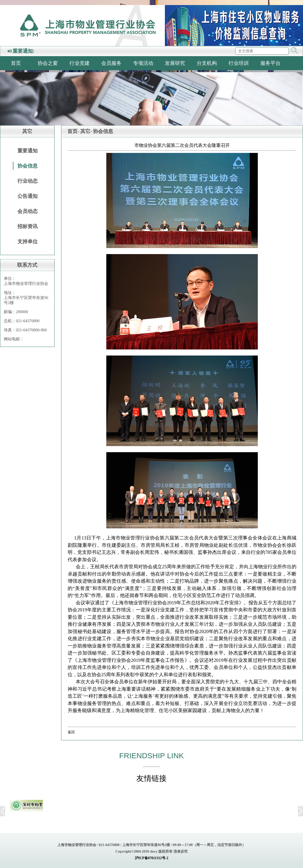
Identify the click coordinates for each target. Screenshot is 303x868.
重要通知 (28, 151)
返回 (71, 732)
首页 (16, 63)
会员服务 (111, 63)
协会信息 (28, 166)
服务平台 (270, 63)
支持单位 (28, 241)
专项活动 (143, 63)
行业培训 (239, 63)
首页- (73, 131)
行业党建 (80, 63)
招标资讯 (28, 226)
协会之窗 (48, 63)
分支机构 (207, 63)
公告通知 (28, 196)
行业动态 (28, 181)
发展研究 (175, 63)
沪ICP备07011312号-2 (152, 858)
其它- (86, 131)
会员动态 (28, 211)
